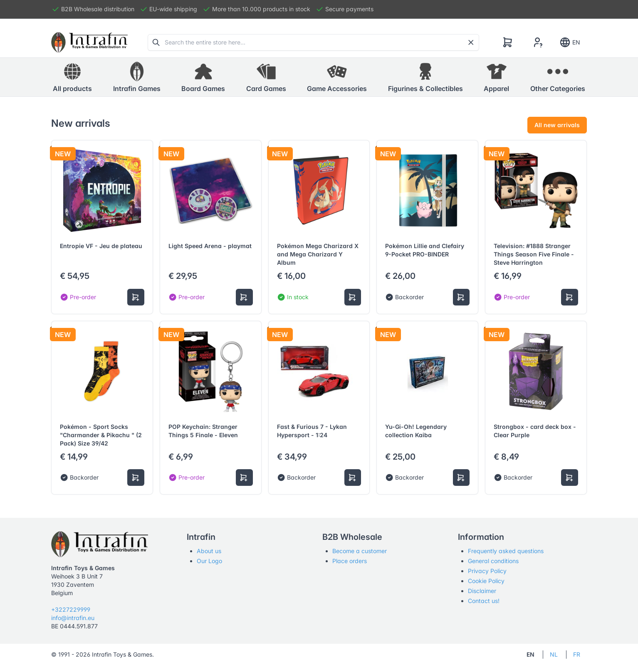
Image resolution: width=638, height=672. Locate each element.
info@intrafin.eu (73, 618)
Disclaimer (482, 591)
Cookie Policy (486, 581)
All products (72, 77)
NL (554, 654)
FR (577, 654)
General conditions (493, 561)
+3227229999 (71, 609)
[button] (137, 77)
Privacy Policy (487, 571)
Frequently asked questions (506, 551)
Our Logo (209, 561)
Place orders (350, 561)
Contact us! (484, 601)
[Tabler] (89, 42)
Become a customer (360, 551)
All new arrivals (557, 125)
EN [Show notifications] (570, 42)
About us (209, 551)
